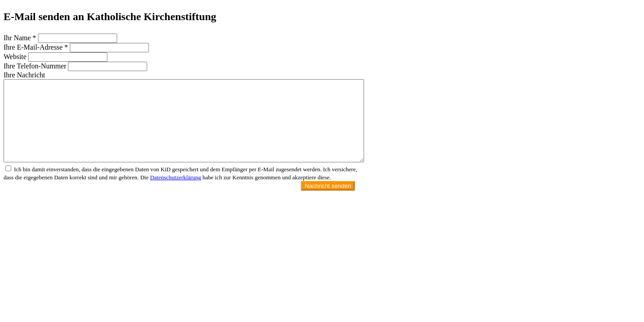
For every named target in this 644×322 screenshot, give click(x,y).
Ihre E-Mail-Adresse (36, 47)
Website (15, 57)
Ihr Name (20, 38)
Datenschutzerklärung (175, 177)
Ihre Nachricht (24, 75)
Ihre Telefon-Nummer (35, 66)
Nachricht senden (328, 186)
